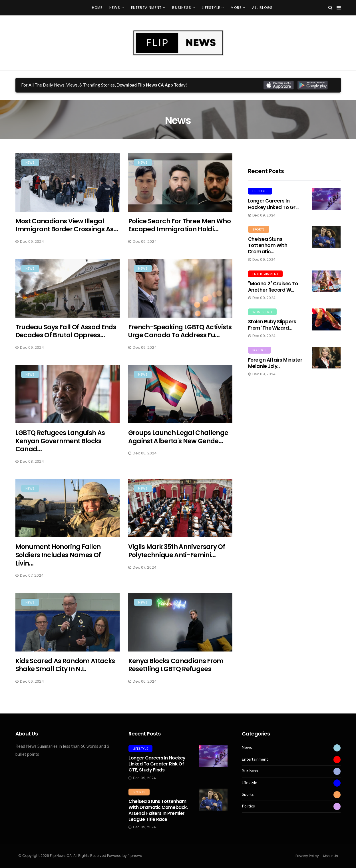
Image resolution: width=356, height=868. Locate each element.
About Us (330, 856)
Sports (259, 229)
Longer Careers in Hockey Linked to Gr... (273, 204)
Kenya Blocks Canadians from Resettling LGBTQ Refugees (176, 669)
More (236, 8)
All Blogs (262, 8)
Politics (260, 350)
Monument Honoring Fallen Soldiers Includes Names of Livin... (58, 560)
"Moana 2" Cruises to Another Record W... (273, 287)
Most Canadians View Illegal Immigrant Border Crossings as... (67, 225)
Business (182, 8)
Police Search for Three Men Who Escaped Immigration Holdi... (180, 225)
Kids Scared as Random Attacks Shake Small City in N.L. (65, 669)
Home (97, 8)
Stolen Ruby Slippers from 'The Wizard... (272, 325)
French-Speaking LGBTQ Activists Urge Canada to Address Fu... (180, 336)
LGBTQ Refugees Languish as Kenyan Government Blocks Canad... (60, 446)
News (115, 8)
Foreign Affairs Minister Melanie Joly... (275, 363)
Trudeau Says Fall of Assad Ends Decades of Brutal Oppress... (66, 336)
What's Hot (262, 312)
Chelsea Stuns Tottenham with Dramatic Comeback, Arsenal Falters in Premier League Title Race (158, 810)
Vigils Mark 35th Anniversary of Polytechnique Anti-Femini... (177, 556)
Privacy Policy (307, 856)
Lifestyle (211, 8)
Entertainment (146, 8)
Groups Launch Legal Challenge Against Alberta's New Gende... (178, 442)
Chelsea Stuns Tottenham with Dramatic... (268, 245)
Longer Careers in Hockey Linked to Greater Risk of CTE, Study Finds (157, 764)
